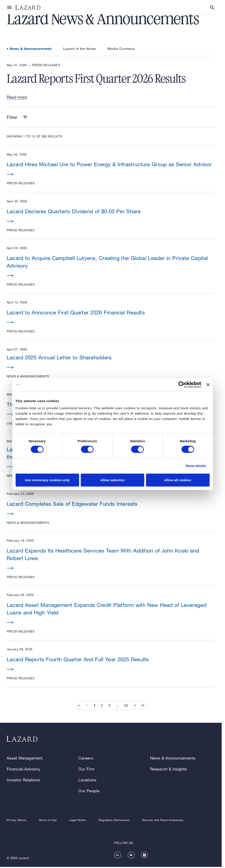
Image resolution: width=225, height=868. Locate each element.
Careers (86, 758)
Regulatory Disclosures (114, 820)
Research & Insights (169, 769)
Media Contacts (121, 48)
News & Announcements (31, 48)
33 (126, 705)
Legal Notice (78, 820)
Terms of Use (48, 820)
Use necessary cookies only (47, 480)
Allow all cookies (178, 480)
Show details (196, 466)
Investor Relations (23, 780)
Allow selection (112, 480)
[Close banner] (208, 385)
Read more (17, 97)
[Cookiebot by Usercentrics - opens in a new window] (182, 385)
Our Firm (86, 769)
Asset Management (25, 758)
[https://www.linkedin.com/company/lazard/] (118, 855)
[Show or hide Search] (212, 8)
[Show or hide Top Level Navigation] (9, 7)
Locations (87, 780)
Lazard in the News (80, 48)
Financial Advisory (24, 769)
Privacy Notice (16, 820)
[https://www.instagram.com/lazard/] (144, 855)
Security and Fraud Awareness (163, 820)
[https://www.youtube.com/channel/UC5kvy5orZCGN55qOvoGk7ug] (131, 855)
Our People (89, 791)
